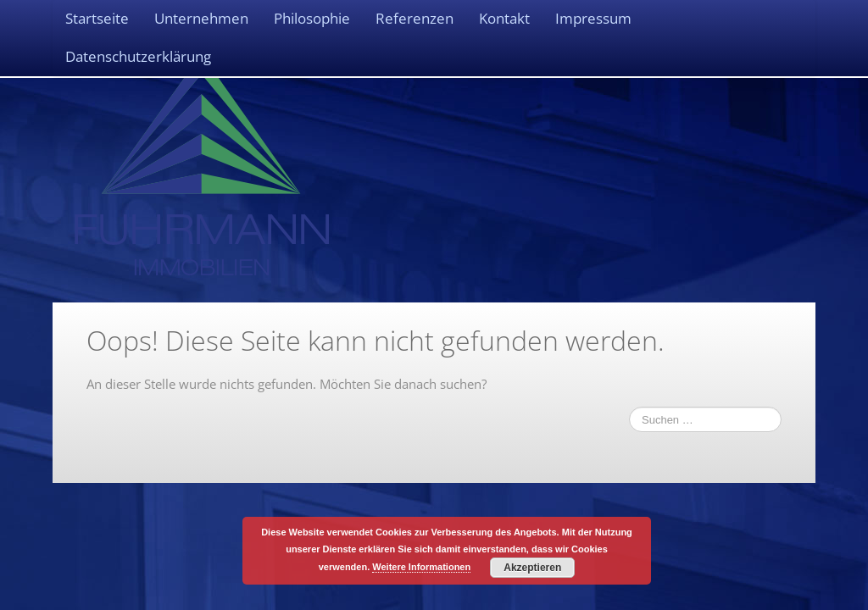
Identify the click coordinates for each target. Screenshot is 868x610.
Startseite (97, 18)
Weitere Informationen (421, 567)
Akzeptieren (532, 568)
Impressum (593, 18)
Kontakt (504, 18)
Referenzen (415, 18)
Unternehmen (201, 18)
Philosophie (312, 18)
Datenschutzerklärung (138, 56)
